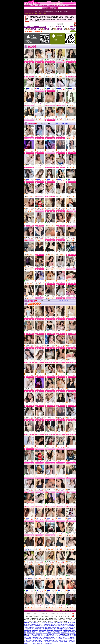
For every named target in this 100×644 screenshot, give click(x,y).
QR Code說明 (73, 31)
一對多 (54, 103)
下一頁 (60, 124)
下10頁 (63, 124)
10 (58, 124)
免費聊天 (64, 360)
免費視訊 (32, 59)
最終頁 (66, 124)
